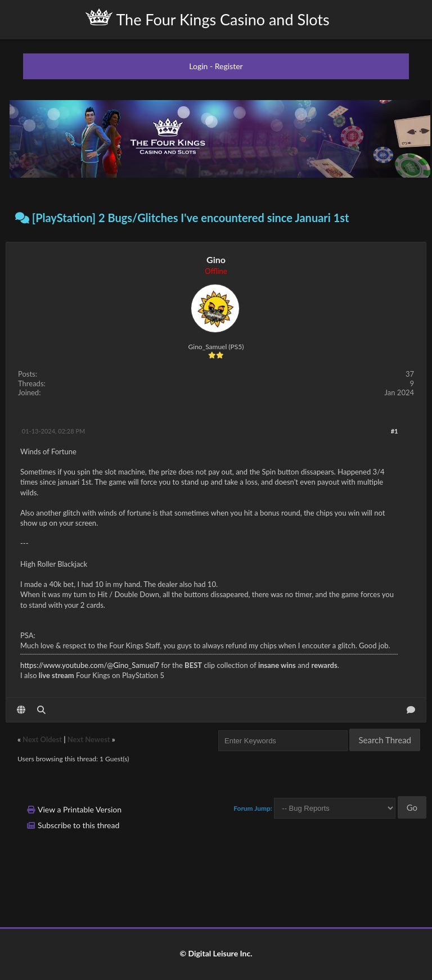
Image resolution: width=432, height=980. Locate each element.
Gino (216, 259)
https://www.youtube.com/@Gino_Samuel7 (90, 665)
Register (229, 66)
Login (198, 66)
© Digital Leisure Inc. (216, 953)
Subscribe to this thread (78, 825)
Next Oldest (42, 739)
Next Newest (89, 739)
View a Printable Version (80, 809)
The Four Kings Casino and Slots (207, 19)
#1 (395, 431)
